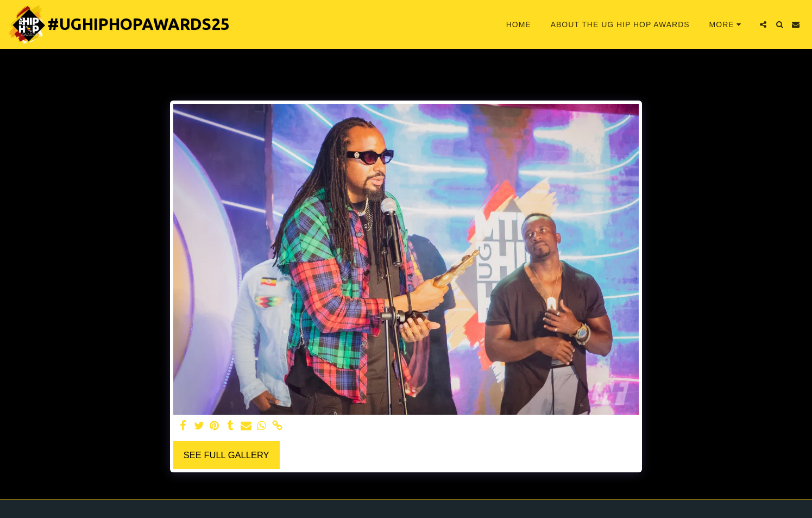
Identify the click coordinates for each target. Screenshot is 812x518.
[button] (763, 24)
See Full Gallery (226, 455)
